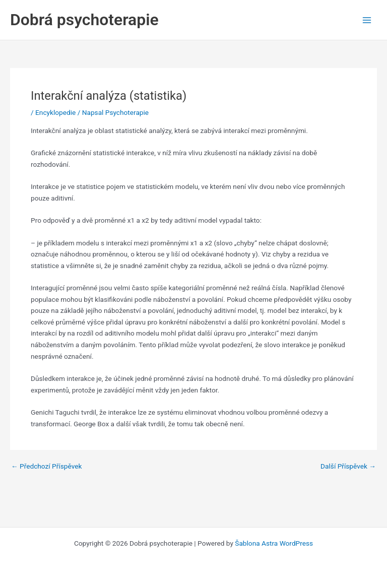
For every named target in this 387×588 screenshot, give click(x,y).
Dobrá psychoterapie (84, 20)
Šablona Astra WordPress (274, 543)
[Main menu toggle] (367, 20)
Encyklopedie (55, 112)
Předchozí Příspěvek (46, 467)
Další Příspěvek (348, 467)
